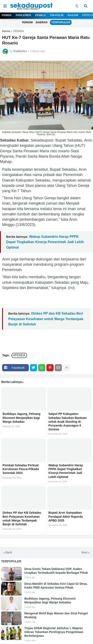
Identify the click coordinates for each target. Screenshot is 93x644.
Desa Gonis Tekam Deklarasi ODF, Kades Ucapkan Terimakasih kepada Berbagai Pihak (56, 571)
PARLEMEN (24, 15)
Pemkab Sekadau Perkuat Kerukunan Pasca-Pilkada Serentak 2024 (21, 469)
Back (9, 552)
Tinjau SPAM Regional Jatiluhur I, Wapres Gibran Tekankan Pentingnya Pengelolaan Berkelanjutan (54, 632)
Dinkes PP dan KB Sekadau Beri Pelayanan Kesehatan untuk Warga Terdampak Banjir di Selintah (46, 319)
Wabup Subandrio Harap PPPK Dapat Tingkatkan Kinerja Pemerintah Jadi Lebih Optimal (45, 242)
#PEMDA (19, 355)
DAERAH (42, 22)
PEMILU (40, 15)
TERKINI (27, 22)
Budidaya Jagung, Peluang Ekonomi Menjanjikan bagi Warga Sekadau (22, 418)
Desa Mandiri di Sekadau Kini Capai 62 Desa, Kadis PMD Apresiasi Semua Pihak (56, 586)
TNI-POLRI (57, 15)
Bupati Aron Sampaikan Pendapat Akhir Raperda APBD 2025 (66, 516)
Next (84, 552)
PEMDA (7, 15)
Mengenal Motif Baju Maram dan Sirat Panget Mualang (56, 615)
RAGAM (73, 15)
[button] (5, 6)
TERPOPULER (61, 22)
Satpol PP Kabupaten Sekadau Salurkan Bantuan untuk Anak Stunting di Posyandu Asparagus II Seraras (68, 422)
